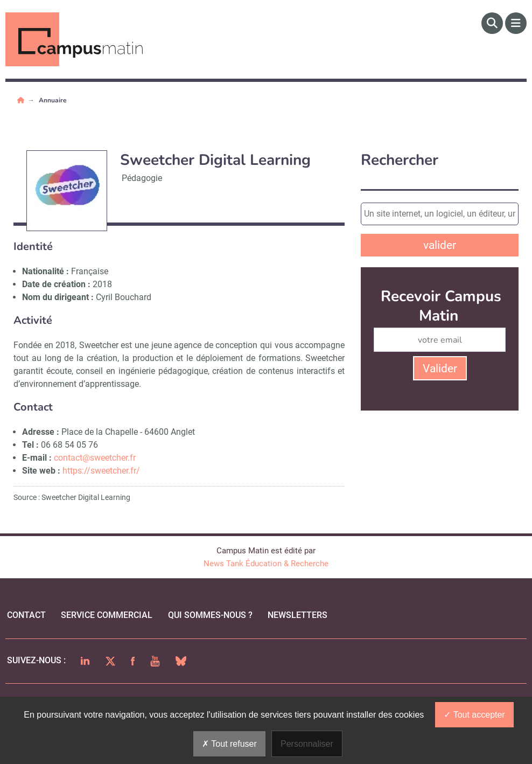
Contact (26, 615)
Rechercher (400, 160)
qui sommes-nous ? (210, 615)
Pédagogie (142, 178)
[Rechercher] (492, 23)
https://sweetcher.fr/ (101, 471)
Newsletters (297, 615)
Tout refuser (229, 744)
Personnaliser (307, 744)
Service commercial (107, 615)
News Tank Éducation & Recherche (266, 564)
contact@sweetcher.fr (96, 458)
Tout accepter (474, 715)
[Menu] (516, 23)
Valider (440, 369)
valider (440, 245)
